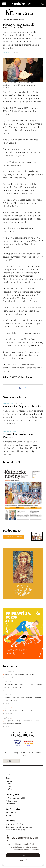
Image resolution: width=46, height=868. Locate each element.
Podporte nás (11, 801)
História (9, 789)
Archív (9, 761)
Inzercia (9, 781)
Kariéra (9, 784)
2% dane (9, 787)
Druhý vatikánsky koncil (16, 830)
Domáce (7, 682)
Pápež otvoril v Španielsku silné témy (20, 674)
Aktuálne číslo (12, 813)
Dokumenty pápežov (14, 824)
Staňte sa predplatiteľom (14, 537)
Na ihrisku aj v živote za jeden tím (19, 711)
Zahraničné (9, 672)
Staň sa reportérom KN (15, 798)
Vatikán (7, 708)
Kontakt (9, 778)
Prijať (23, 855)
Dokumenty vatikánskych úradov (19, 827)
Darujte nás (10, 804)
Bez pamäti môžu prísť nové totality (22, 407)
